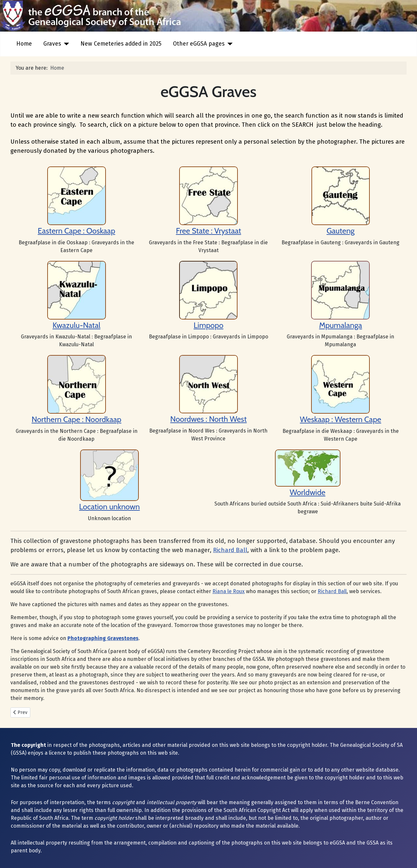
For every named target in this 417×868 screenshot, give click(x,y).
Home (24, 44)
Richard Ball (230, 550)
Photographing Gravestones (103, 638)
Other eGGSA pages (199, 44)
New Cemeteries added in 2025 (121, 44)
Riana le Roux (229, 591)
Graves (52, 44)
